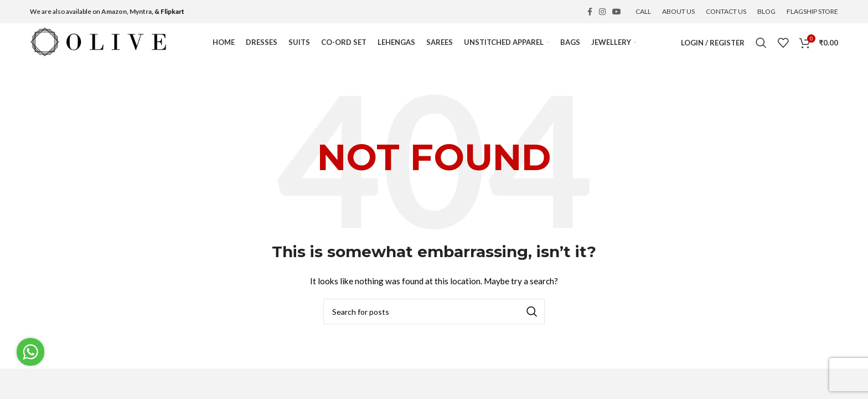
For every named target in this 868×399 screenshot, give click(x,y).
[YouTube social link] (617, 12)
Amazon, (115, 11)
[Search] (761, 43)
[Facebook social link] (590, 12)
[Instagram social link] (602, 12)
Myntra (141, 11)
